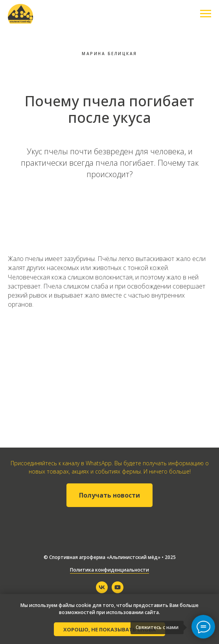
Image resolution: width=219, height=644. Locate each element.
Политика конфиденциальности (109, 570)
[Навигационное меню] (206, 14)
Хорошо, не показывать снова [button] (109, 629)
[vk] (102, 591)
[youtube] (118, 591)
